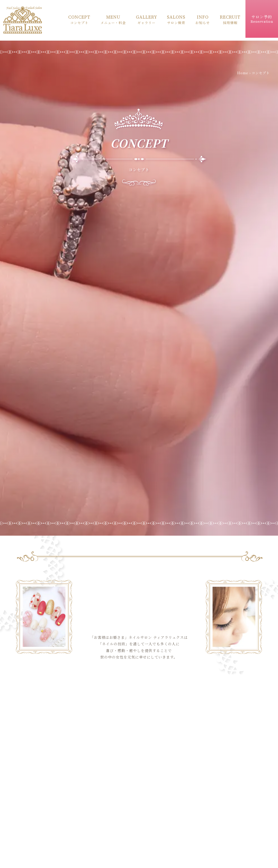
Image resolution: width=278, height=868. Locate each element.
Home (243, 74)
